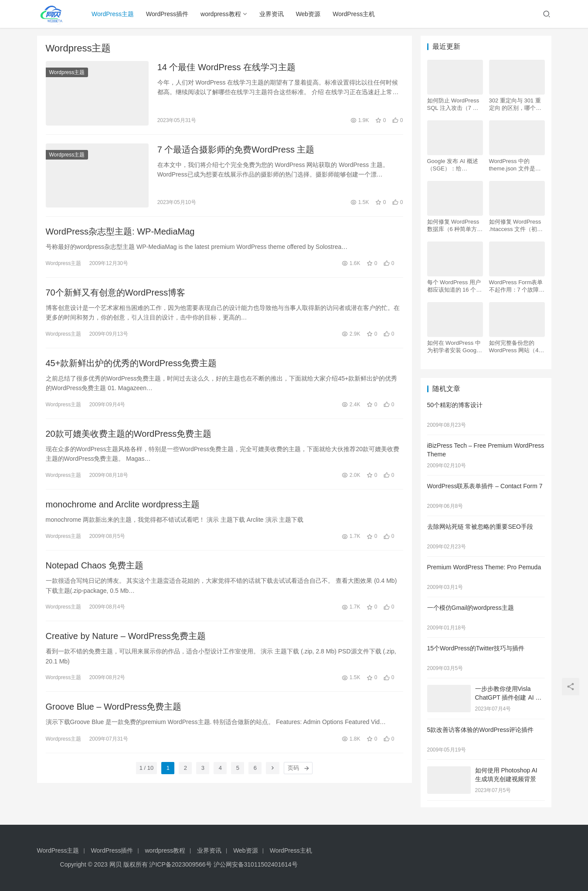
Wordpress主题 (67, 72)
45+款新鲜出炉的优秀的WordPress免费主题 (131, 363)
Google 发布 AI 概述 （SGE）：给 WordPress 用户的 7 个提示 (453, 165)
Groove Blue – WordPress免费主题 (114, 707)
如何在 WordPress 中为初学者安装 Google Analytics (454, 347)
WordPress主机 (354, 14)
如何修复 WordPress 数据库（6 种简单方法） (453, 226)
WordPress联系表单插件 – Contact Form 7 (485, 486)
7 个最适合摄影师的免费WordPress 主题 (236, 150)
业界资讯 (272, 14)
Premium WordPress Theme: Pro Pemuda (484, 567)
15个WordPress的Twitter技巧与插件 (476, 648)
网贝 (116, 864)
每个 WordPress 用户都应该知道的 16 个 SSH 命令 (454, 286)
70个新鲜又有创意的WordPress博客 (116, 292)
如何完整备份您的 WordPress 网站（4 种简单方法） (514, 347)
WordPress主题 (113, 14)
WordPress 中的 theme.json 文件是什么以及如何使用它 (515, 165)
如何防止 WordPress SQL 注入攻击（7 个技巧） (453, 104)
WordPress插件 (167, 14)
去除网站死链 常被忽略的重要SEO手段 (480, 527)
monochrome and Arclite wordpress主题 (123, 504)
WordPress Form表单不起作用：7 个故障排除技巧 (517, 286)
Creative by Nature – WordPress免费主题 (126, 636)
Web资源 (308, 14)
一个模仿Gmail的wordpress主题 (471, 608)
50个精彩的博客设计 (455, 405)
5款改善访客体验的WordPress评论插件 (481, 730)
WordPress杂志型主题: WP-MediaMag (120, 231)
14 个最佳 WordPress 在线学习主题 (226, 67)
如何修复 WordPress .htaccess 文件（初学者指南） (516, 226)
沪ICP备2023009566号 (181, 864)
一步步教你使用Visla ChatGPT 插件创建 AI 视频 (508, 697)
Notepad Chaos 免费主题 (95, 565)
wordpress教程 (221, 14)
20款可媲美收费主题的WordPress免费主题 (129, 434)
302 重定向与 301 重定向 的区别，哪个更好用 (515, 104)
